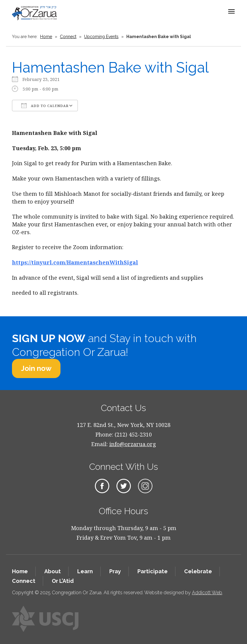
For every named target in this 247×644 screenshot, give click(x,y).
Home (46, 37)
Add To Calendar (45, 106)
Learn (85, 571)
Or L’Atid (63, 581)
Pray (115, 571)
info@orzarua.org (133, 444)
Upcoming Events (101, 37)
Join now (36, 368)
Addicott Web (207, 593)
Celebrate (198, 571)
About (53, 571)
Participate (153, 571)
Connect (68, 37)
